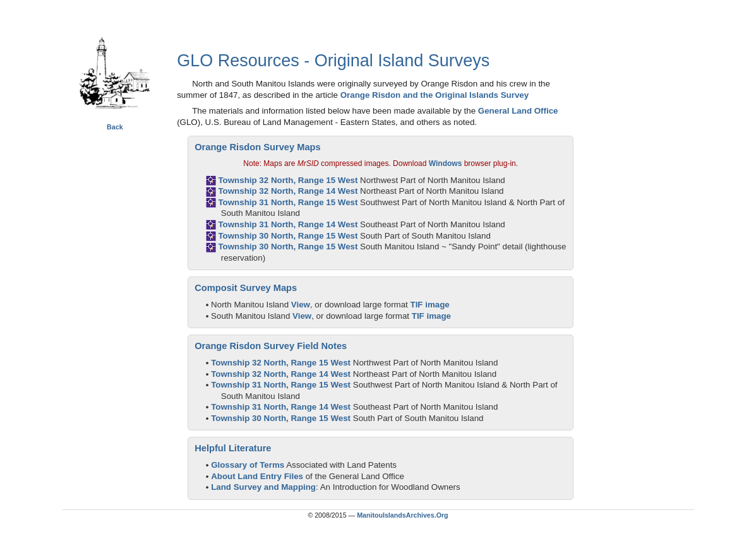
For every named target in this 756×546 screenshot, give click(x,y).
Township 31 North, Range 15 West (288, 202)
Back (115, 127)
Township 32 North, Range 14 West (288, 191)
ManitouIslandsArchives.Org (402, 515)
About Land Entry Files (257, 476)
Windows (446, 163)
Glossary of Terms (248, 465)
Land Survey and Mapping (263, 487)
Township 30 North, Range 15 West (288, 236)
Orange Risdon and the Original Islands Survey (435, 95)
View (301, 305)
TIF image (430, 305)
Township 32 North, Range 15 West (288, 180)
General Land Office (518, 111)
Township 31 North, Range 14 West (288, 224)
